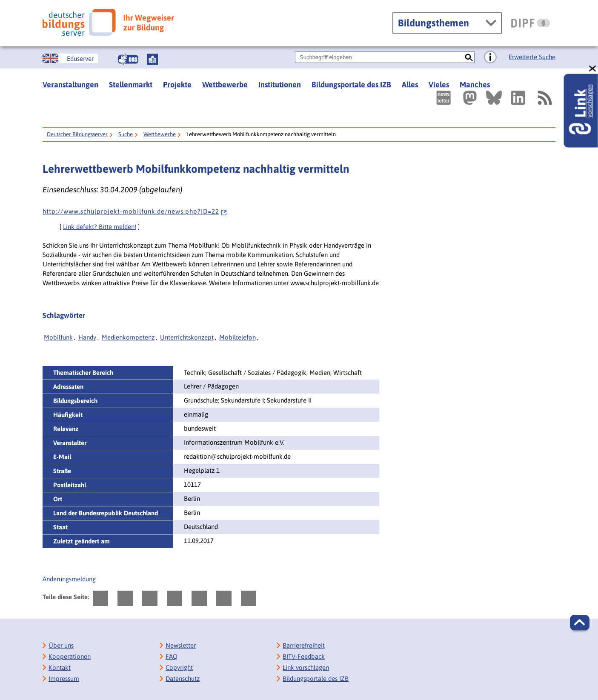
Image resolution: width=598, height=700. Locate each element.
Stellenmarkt (131, 84)
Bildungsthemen (433, 23)
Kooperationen (70, 656)
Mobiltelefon (237, 337)
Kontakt (60, 667)
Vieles (439, 84)
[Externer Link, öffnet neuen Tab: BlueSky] (494, 98)
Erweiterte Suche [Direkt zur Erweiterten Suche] (532, 57)
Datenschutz (183, 679)
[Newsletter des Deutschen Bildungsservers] (443, 98)
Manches (475, 84)
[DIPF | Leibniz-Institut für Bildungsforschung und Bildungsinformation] (531, 23)
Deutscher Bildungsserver (77, 134)
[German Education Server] (70, 58)
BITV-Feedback (304, 656)
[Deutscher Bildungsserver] (108, 22)
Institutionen (280, 84)
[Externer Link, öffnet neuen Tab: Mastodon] (470, 98)
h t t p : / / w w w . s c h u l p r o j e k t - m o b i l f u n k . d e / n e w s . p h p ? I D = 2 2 (135, 211)
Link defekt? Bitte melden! (100, 227)
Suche (126, 134)
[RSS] (544, 98)
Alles (410, 84)
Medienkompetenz (128, 337)
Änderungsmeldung (69, 579)
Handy (87, 337)
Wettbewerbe (225, 84)
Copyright (179, 667)
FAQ (172, 656)
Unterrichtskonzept (187, 337)
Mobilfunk (58, 337)
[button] (580, 623)
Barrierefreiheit (304, 645)
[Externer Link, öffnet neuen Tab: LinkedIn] (518, 98)
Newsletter (181, 645)
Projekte (177, 84)
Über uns (61, 645)
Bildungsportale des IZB (351, 84)
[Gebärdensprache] (128, 59)
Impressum (64, 679)
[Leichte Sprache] (152, 59)
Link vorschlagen (306, 667)
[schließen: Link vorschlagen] (593, 69)
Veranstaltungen (70, 84)
